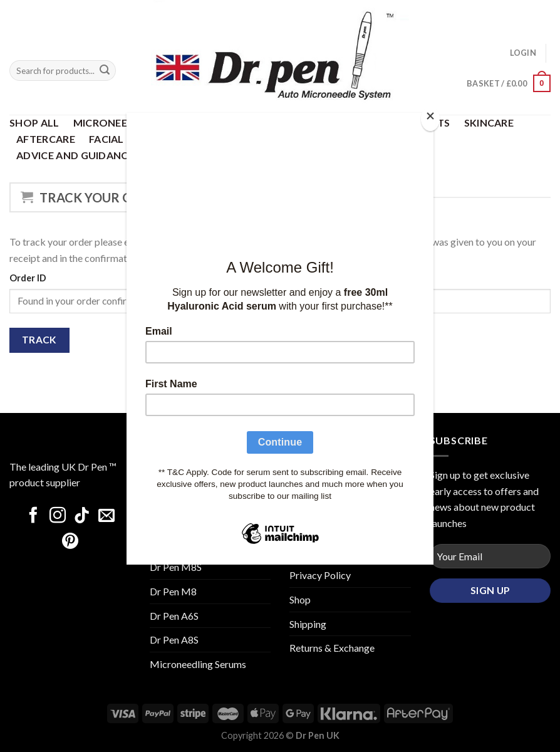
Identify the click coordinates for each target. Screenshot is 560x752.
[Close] (430, 119)
